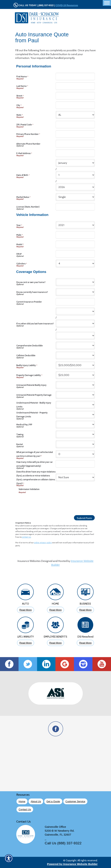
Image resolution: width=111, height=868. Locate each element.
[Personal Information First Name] (75, 76)
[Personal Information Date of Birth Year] (75, 187)
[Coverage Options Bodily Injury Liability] (75, 365)
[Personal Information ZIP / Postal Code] (75, 125)
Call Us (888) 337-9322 (63, 843)
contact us (26, 537)
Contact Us (25, 809)
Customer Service (75, 801)
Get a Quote (53, 801)
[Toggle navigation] (107, 3)
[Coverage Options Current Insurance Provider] (75, 302)
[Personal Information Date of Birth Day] (75, 175)
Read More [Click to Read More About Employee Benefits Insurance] (56, 643)
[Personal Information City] (75, 105)
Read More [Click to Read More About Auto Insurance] (26, 610)
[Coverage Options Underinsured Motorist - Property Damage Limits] (75, 415)
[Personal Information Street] (75, 96)
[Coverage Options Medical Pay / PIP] (75, 424)
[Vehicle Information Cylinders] (75, 264)
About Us (36, 801)
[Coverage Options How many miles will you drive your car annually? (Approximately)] (75, 464)
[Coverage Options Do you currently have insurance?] (75, 292)
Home (22, 801)
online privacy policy (43, 543)
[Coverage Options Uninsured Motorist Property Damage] (75, 395)
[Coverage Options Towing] (75, 434)
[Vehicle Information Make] (75, 235)
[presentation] (47, 501)
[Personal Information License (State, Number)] (75, 207)
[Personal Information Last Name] (75, 86)
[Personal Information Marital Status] (75, 197)
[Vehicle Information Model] (75, 244)
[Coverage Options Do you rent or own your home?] (75, 282)
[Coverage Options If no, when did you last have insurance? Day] (75, 324)
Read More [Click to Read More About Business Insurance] (85, 610)
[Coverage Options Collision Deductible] (75, 355)
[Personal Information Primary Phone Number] (75, 134)
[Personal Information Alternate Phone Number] (75, 144)
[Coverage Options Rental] (75, 444)
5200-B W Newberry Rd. (60, 831)
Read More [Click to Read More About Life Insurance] (26, 643)
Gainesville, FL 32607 (58, 835)
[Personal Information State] (75, 115)
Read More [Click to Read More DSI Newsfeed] (85, 643)
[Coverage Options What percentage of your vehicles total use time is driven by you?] (75, 454)
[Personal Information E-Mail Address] (75, 153)
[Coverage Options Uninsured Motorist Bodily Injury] (75, 385)
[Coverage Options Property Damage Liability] (75, 375)
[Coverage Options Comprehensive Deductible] (75, 346)
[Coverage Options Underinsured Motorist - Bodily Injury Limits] (75, 405)
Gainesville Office (55, 827)
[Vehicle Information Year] (75, 225)
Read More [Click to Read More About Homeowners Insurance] (56, 610)
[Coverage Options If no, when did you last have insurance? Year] (75, 336)
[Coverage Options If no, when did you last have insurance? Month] (75, 311)
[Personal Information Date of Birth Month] (75, 163)
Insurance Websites (29, 561)
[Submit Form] (84, 518)
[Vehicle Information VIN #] (75, 254)
